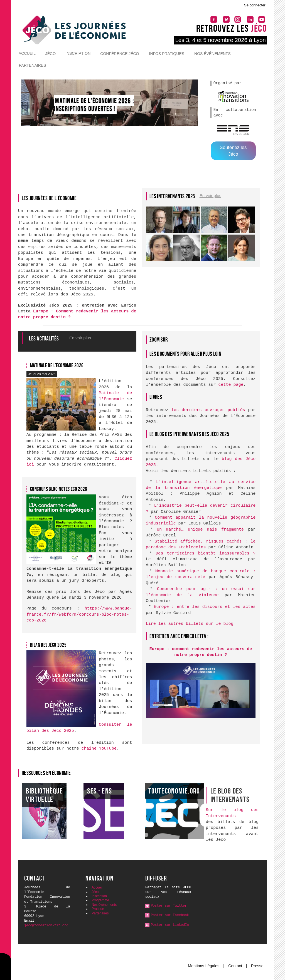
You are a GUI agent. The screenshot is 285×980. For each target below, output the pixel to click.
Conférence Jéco (120, 54)
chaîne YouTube (99, 749)
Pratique (98, 909)
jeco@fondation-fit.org (46, 926)
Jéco (51, 54)
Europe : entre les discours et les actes (205, 607)
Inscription (78, 53)
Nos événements (212, 54)
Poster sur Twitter (169, 906)
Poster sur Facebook (170, 915)
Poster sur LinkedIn (170, 925)
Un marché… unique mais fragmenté (200, 530)
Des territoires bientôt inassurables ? (206, 554)
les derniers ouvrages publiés (208, 410)
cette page (231, 385)
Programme (100, 900)
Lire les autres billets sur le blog (190, 624)
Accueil (27, 53)
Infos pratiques (167, 54)
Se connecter (255, 5)
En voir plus (210, 196)
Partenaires (33, 65)
